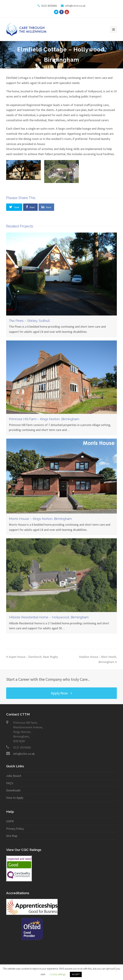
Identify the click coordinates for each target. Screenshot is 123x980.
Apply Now (61, 693)
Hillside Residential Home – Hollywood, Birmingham (49, 617)
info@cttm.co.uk (24, 754)
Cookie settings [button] (58, 974)
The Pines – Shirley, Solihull (29, 321)
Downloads (13, 790)
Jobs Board (14, 776)
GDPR (10, 821)
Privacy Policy (15, 829)
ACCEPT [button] (76, 974)
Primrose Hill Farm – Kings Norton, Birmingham (44, 419)
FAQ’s (10, 783)
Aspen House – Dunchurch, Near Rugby (32, 657)
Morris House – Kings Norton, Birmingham (40, 519)
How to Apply (15, 798)
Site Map (12, 836)
